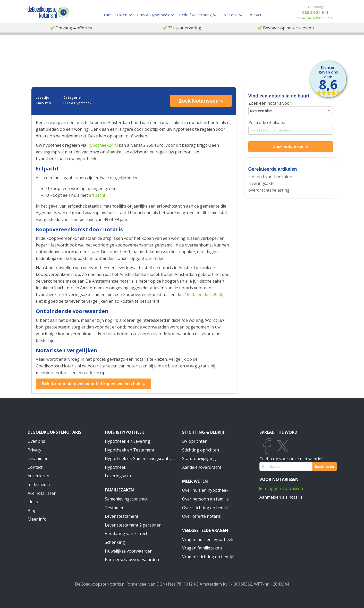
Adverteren (38, 476)
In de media (39, 484)
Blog (32, 511)
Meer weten (195, 481)
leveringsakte (261, 183)
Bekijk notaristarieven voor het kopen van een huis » (93, 384)
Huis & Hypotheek (124, 432)
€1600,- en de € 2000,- (203, 294)
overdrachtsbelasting (269, 190)
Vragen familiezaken (202, 548)
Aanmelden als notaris (281, 497)
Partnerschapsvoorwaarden (132, 560)
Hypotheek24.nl (103, 145)
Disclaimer (38, 458)
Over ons (36, 441)
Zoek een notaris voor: (270, 103)
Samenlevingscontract (126, 499)
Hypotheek (116, 467)
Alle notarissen (42, 493)
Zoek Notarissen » (201, 101)
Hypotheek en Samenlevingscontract (140, 458)
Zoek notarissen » (290, 147)
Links (33, 502)
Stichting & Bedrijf (204, 432)
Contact (35, 467)
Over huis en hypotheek (205, 490)
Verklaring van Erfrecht (127, 533)
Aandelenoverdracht (202, 467)
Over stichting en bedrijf (205, 508)
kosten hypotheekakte (270, 177)
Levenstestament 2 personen (133, 525)
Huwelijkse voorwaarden (129, 551)
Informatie (49, 47)
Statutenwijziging (199, 458)
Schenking (115, 542)
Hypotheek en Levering (128, 441)
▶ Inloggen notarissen (281, 488)
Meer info (37, 519)
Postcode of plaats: (267, 122)
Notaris (33, 47)
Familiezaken (119, 490)
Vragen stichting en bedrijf (208, 557)
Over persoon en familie (205, 499)
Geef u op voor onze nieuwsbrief (291, 459)
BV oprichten (195, 441)
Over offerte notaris (201, 516)
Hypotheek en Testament (130, 450)
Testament (115, 508)
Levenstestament (122, 516)
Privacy (34, 450)
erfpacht (97, 195)
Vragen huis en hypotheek (208, 539)
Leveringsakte (119, 476)
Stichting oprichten (201, 450)
